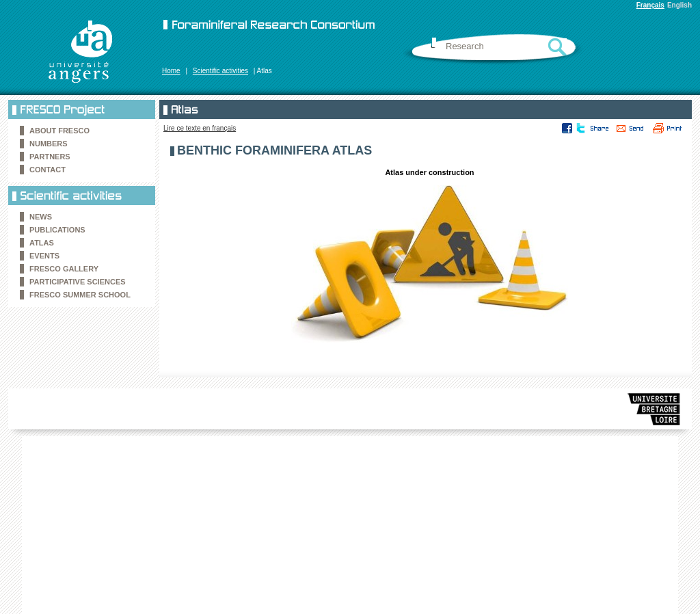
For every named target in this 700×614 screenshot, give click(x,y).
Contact (48, 170)
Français (650, 5)
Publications (57, 230)
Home (171, 71)
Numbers (49, 144)
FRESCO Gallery (64, 269)
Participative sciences (78, 282)
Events (44, 256)
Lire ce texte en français (200, 128)
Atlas (42, 243)
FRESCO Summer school (80, 295)
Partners (50, 157)
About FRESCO (59, 131)
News (41, 217)
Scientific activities (220, 71)
